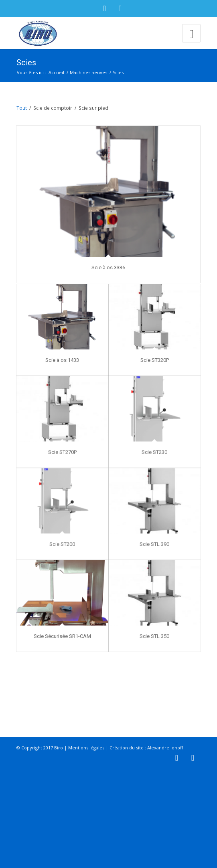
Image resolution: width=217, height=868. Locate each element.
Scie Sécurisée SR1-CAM (62, 665)
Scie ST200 (62, 567)
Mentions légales (86, 846)
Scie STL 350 (154, 665)
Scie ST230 (154, 469)
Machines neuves (88, 72)
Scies (26, 63)
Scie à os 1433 (62, 372)
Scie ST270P (62, 469)
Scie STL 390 (154, 567)
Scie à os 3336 (108, 267)
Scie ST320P (154, 372)
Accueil (56, 72)
